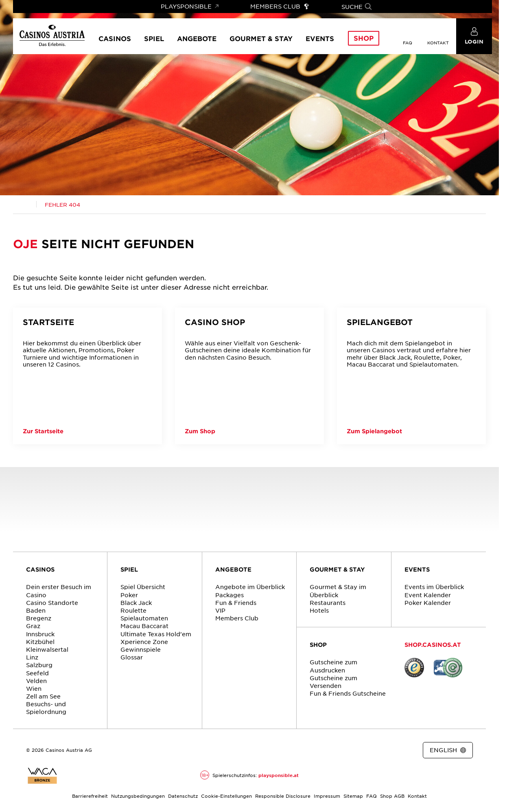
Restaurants (328, 602)
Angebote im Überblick (250, 587)
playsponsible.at (279, 775)
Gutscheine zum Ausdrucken (333, 666)
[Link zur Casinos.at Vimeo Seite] (272, 751)
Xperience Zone (144, 642)
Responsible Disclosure (283, 796)
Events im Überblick (434, 587)
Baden (36, 610)
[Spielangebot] (411, 376)
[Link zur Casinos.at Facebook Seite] (243, 751)
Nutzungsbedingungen (138, 796)
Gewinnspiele (141, 649)
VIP (220, 610)
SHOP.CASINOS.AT (433, 645)
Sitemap (353, 796)
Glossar (132, 657)
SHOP (318, 645)
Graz (33, 626)
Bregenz (39, 618)
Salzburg (39, 665)
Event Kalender (428, 595)
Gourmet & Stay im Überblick (338, 590)
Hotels (319, 610)
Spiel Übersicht (143, 587)
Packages (230, 595)
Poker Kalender (428, 602)
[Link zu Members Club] (280, 7)
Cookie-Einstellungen (226, 796)
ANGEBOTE (233, 569)
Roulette (133, 610)
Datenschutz (183, 796)
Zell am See (43, 696)
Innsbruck (40, 634)
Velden (36, 681)
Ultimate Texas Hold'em (156, 634)
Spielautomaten (144, 618)
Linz (32, 657)
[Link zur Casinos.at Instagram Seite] (258, 751)
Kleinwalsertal (47, 649)
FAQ (372, 796)
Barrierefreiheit (90, 796)
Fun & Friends (236, 602)
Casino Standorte (52, 602)
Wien (34, 688)
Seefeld (37, 673)
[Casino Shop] (249, 376)
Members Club (237, 618)
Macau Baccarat (144, 626)
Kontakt (417, 796)
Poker (129, 595)
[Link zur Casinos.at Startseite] (25, 205)
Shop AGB (392, 796)
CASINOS (40, 569)
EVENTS (417, 569)
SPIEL (129, 569)
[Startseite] (87, 376)
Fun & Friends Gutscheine (348, 693)
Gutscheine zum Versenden (333, 682)
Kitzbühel (40, 642)
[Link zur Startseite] (52, 36)
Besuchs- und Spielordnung (46, 708)
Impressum (327, 796)
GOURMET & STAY (337, 569)
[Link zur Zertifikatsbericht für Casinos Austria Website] (42, 776)
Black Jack (136, 602)
